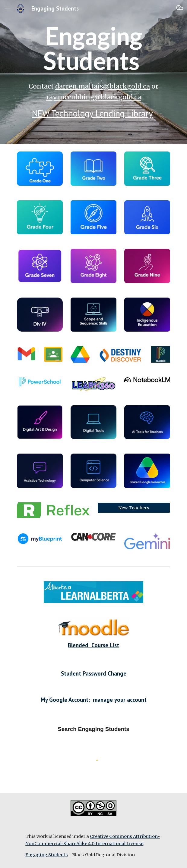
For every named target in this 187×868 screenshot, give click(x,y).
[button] (7, 8)
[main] (93, 48)
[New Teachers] (134, 508)
